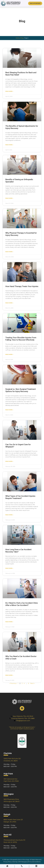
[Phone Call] (22, 866)
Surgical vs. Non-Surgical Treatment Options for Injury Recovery (21, 390)
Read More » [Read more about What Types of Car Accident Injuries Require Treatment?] (9, 515)
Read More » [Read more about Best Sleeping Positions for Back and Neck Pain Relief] (9, 91)
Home (18, 38)
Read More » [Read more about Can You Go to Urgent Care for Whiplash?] (9, 461)
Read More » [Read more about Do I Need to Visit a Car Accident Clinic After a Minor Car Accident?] (9, 622)
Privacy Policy (7, 862)
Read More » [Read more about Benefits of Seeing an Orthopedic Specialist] (9, 198)
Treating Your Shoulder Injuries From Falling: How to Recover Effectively (21, 339)
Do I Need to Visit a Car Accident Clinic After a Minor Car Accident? (22, 604)
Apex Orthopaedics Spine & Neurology (18, 860)
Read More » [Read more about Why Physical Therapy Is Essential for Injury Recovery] (9, 252)
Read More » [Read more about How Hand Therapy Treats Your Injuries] (9, 303)
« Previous (13, 683)
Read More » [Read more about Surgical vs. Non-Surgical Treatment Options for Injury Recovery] (9, 410)
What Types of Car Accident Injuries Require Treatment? (20, 497)
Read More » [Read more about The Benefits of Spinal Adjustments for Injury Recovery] (9, 145)
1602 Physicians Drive (11, 799)
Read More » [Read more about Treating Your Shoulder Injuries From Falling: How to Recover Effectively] (9, 354)
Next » (33, 683)
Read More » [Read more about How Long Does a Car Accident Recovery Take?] (9, 568)
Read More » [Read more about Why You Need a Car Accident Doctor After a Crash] (9, 675)
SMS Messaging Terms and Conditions (29, 862)
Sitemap (15, 862)
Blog (22, 38)
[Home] (7, 866)
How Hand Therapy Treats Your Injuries (22, 286)
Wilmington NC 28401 (12, 801)
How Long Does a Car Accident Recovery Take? (18, 551)
